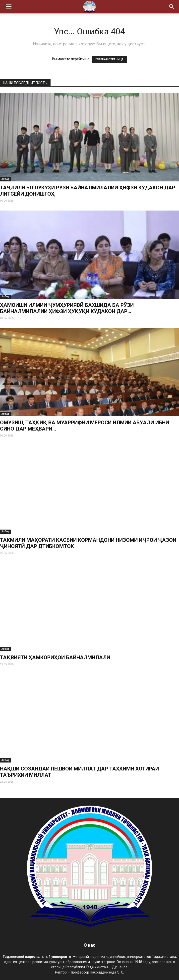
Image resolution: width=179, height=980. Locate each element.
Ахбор (5, 179)
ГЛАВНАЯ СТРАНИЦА (109, 59)
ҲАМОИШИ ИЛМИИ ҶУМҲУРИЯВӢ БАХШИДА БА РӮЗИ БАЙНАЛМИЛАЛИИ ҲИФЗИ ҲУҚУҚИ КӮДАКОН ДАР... (67, 308)
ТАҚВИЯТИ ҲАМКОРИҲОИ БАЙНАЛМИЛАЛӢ (55, 657)
